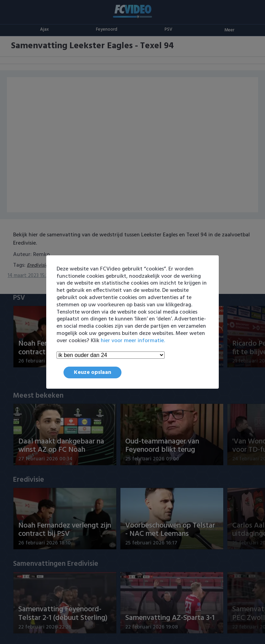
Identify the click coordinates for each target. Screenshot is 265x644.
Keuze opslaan (92, 372)
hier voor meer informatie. (133, 341)
